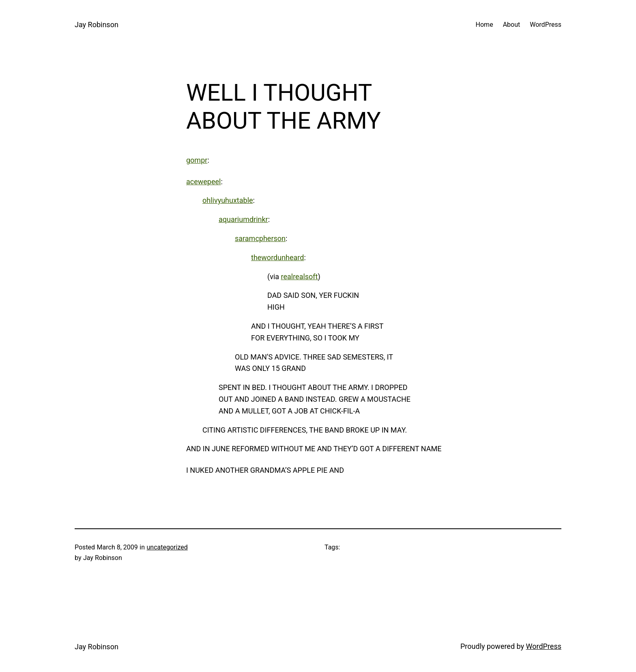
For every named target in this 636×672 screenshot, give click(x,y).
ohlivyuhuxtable (228, 200)
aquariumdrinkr (243, 219)
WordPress (544, 646)
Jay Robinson (97, 25)
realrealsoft (300, 277)
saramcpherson (260, 238)
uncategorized (167, 547)
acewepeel (203, 182)
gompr (197, 160)
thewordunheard (277, 257)
